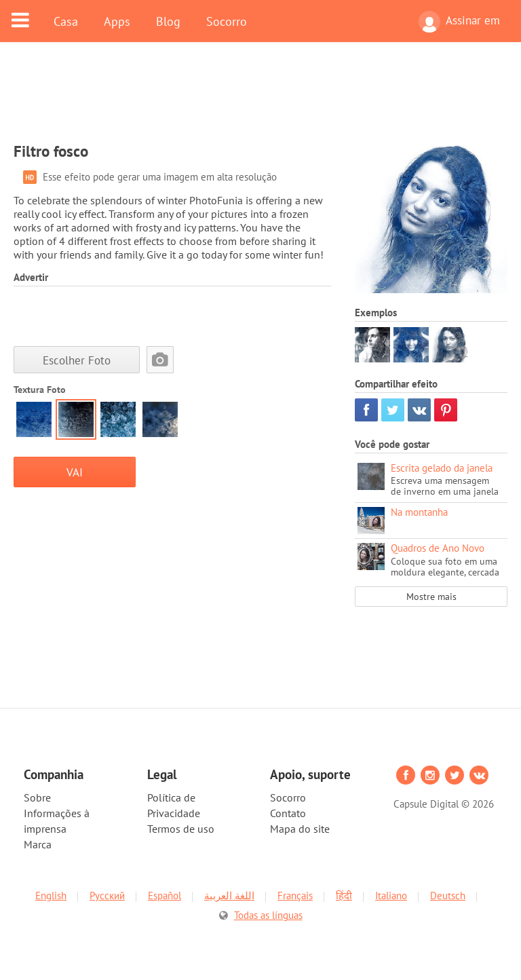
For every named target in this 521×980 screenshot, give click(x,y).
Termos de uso (181, 829)
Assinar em (459, 22)
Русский (107, 896)
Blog (168, 21)
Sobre (37, 797)
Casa (66, 21)
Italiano (391, 896)
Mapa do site (300, 829)
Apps (117, 21)
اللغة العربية (229, 896)
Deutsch (448, 896)
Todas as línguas (268, 915)
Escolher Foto (77, 360)
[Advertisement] (260, 100)
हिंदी (344, 896)
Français (295, 896)
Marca (38, 844)
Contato (288, 813)
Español (165, 896)
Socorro (227, 21)
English (51, 896)
